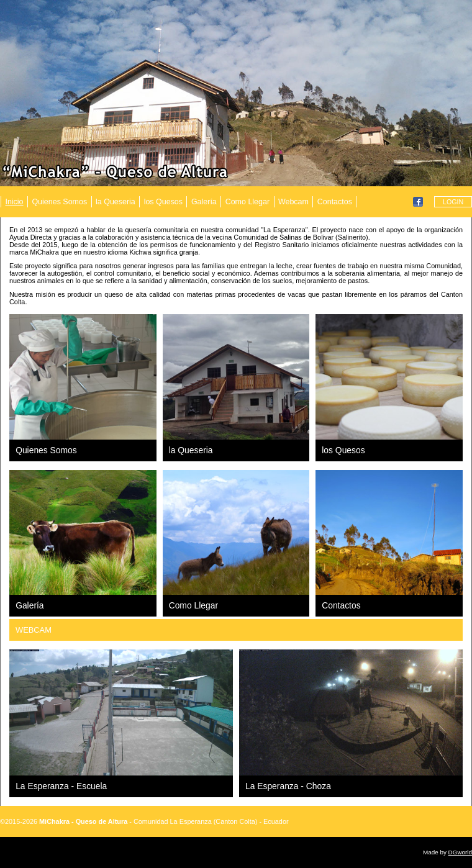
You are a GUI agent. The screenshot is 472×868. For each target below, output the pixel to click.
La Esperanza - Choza (288, 786)
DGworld (460, 852)
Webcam (293, 202)
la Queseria (116, 202)
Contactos (335, 202)
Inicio (14, 202)
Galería (204, 202)
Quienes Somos (59, 202)
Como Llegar (247, 202)
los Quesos (163, 202)
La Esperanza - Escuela (61, 786)
